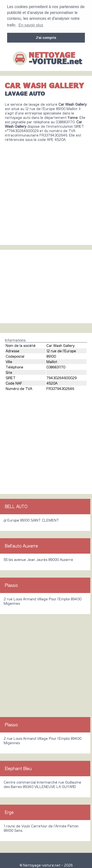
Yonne (73, 117)
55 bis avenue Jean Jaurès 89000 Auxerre (38, 559)
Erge (9, 811)
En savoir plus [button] (31, 25)
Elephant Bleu (18, 768)
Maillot (52, 361)
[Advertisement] (46, 191)
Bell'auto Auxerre (21, 545)
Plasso (11, 584)
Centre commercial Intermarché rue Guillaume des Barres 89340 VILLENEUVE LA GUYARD (42, 784)
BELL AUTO (16, 506)
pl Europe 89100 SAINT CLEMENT (31, 519)
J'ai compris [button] (46, 38)
